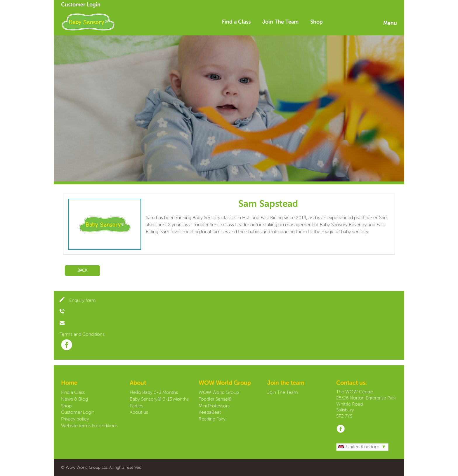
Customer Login (81, 5)
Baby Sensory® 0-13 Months (159, 399)
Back (82, 271)
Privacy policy (75, 419)
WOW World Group (219, 393)
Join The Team (280, 22)
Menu (390, 23)
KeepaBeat (210, 413)
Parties (136, 406)
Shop (316, 22)
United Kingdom (359, 447)
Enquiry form (78, 301)
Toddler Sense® (215, 399)
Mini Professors (214, 406)
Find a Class (236, 22)
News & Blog (74, 399)
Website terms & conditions (89, 426)
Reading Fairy (212, 419)
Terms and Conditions (82, 335)
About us (139, 413)
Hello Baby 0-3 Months (154, 393)
